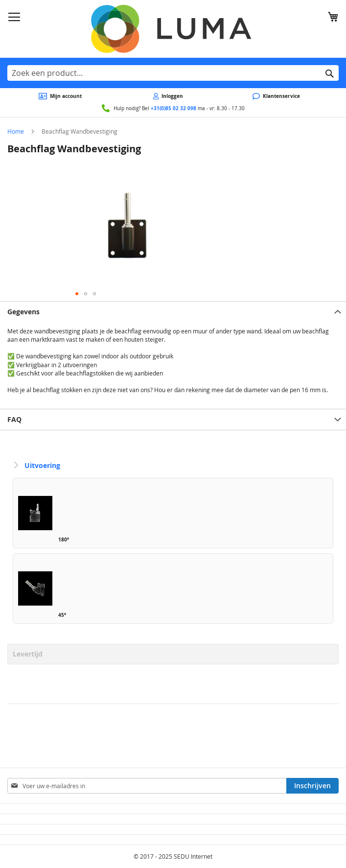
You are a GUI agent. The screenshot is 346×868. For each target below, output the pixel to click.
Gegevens (23, 312)
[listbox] (173, 553)
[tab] (173, 312)
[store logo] (173, 29)
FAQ (14, 419)
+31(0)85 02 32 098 (173, 108)
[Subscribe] (312, 786)
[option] (173, 513)
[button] (77, 294)
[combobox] (173, 73)
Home (16, 131)
